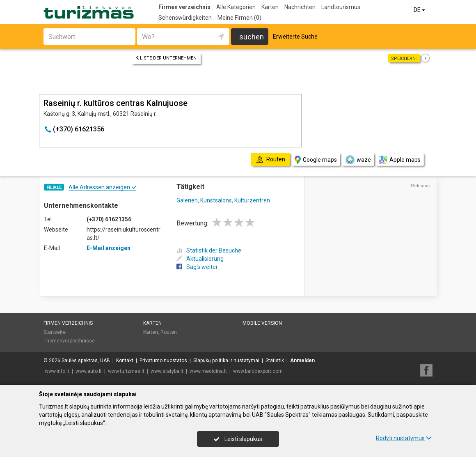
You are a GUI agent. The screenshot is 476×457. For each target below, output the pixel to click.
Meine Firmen (239, 18)
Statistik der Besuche (209, 250)
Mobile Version (262, 323)
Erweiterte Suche (295, 37)
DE (420, 10)
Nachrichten (300, 7)
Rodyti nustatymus (404, 438)
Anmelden (302, 361)
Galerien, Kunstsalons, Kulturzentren (223, 200)
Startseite (55, 332)
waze (358, 160)
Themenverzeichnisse (69, 341)
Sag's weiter (197, 267)
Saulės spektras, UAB (86, 361)
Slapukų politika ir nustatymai (226, 361)
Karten (270, 7)
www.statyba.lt (167, 371)
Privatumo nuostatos (163, 361)
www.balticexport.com (258, 371)
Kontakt (125, 361)
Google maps (316, 160)
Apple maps (400, 160)
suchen (252, 37)
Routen (169, 332)
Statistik (275, 361)
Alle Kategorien (236, 7)
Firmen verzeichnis (184, 7)
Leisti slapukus (238, 439)
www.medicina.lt (208, 371)
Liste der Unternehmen (166, 58)
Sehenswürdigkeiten (185, 18)
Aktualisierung (200, 259)
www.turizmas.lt (126, 371)
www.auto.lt (89, 371)
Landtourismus (341, 7)
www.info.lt (57, 371)
